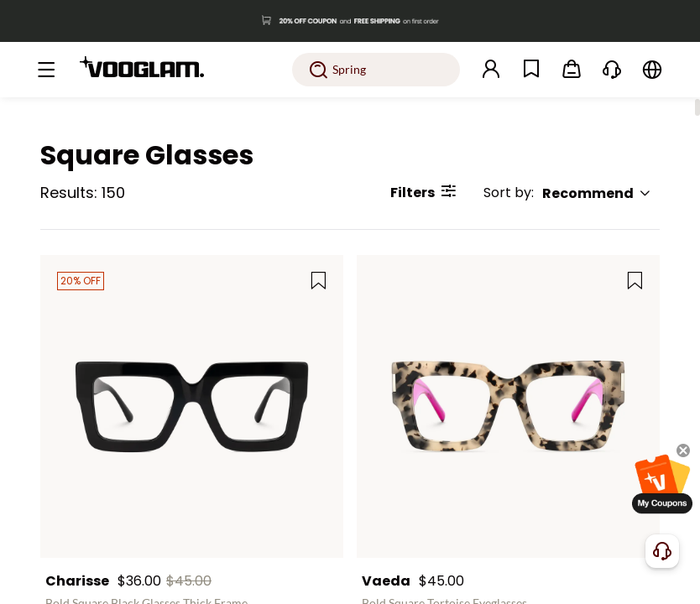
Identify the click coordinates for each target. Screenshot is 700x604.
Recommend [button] (597, 193)
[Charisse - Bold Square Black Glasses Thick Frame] (192, 406)
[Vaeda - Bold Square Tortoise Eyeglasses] (508, 406)
